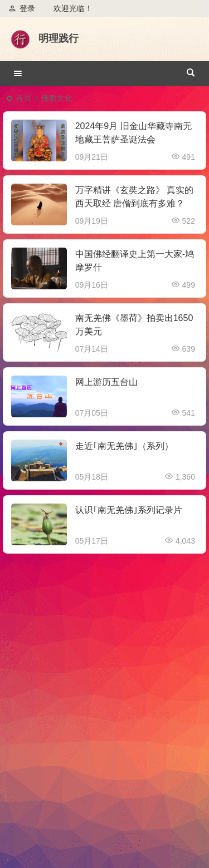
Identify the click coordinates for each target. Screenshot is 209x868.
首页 (23, 98)
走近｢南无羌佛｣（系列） (124, 446)
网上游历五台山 (106, 382)
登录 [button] (22, 8)
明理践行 (59, 38)
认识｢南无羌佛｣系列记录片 (129, 510)
